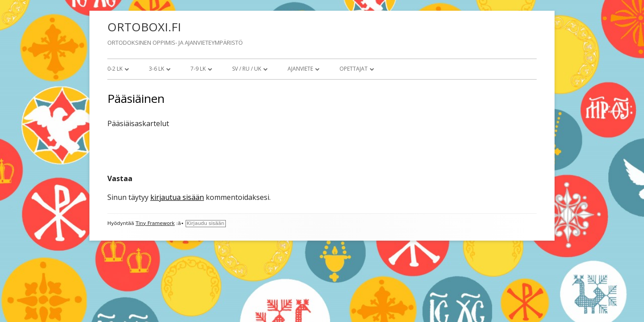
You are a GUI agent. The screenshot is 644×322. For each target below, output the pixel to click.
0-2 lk (115, 69)
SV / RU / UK (247, 69)
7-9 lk (198, 69)
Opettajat (354, 69)
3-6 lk (157, 69)
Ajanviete (300, 69)
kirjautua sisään (177, 197)
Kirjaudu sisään (206, 223)
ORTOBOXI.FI (144, 27)
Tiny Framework (155, 223)
